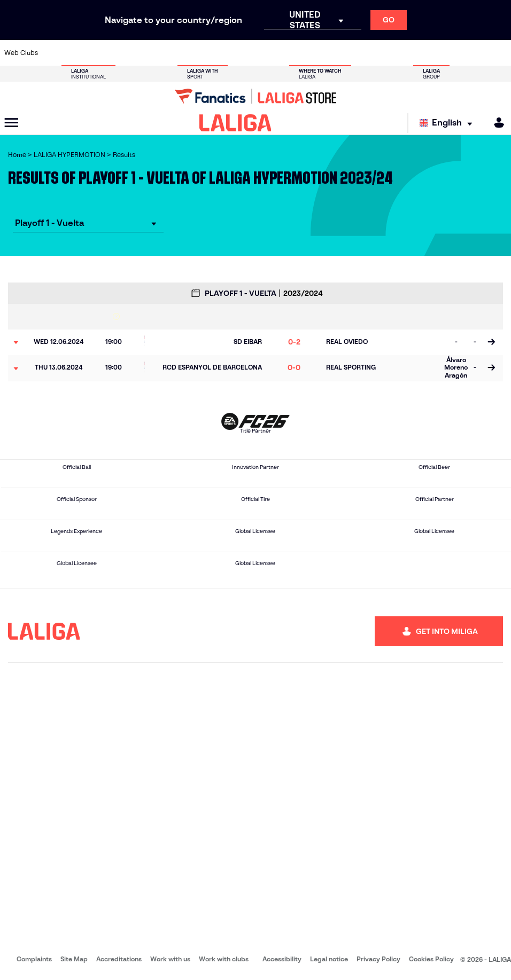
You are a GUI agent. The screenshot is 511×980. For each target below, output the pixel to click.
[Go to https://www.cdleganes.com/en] (179, 53)
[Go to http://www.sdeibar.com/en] (413, 53)
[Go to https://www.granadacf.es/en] (243, 53)
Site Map (74, 959)
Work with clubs (224, 959)
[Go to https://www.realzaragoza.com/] (392, 53)
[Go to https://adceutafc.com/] (158, 53)
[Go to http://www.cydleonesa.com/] (200, 53)
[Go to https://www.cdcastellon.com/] (136, 53)
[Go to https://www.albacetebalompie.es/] (51, 53)
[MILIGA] (495, 123)
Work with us (170, 959)
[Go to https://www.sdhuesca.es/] (435, 53)
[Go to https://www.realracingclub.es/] (328, 53)
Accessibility (282, 959)
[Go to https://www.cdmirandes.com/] (285, 53)
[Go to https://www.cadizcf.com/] (115, 53)
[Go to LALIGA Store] (255, 96)
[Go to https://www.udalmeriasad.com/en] (73, 53)
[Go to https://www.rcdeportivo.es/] (350, 53)
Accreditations (119, 959)
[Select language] (448, 123)
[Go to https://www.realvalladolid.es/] (456, 53)
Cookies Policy (431, 959)
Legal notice (329, 959)
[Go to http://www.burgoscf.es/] (94, 53)
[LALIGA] (235, 123)
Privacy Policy (378, 959)
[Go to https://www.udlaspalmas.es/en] (307, 53)
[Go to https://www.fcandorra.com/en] (477, 53)
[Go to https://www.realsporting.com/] (371, 53)
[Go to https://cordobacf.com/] (222, 53)
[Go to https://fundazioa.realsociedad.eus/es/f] (499, 53)
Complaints (34, 959)
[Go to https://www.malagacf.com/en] (264, 53)
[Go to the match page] (491, 342)
